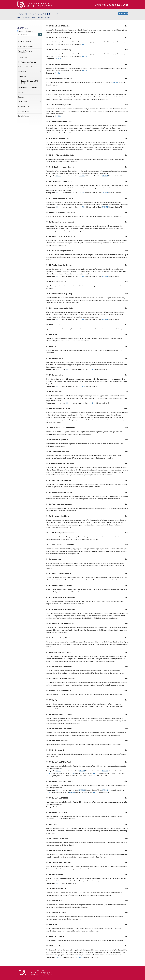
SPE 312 (84, 44)
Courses (31, 31)
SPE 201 (58, 116)
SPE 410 (84, 56)
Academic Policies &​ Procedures (25, 52)
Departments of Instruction (28, 87)
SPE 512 (105, 771)
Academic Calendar (24, 41)
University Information (26, 46)
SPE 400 (115, 82)
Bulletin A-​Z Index (24, 106)
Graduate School (24, 57)
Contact (21, 97)
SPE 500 (59, 771)
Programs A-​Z (23, 72)
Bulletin (21, 31)
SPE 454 (105, 176)
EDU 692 (81, 957)
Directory (21, 92)
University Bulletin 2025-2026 (112, 5)
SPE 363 (68, 369)
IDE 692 (58, 957)
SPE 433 (92, 403)
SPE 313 (59, 176)
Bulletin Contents (24, 111)
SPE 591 (95, 773)
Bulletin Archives (24, 116)
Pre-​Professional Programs (27, 62)
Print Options (123, 13)
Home (18, 18)
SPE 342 (82, 176)
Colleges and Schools (25, 67)
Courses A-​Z (22, 76)
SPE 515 (72, 773)
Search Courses (23, 102)
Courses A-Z (26, 18)
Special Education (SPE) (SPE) (30, 82)
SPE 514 (82, 771)
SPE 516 (49, 773)
